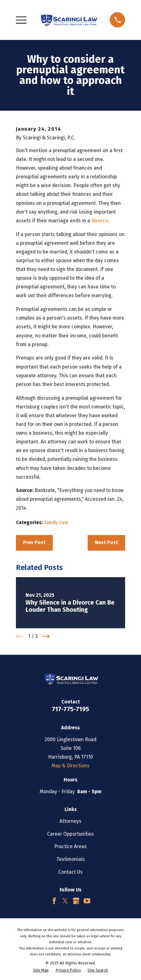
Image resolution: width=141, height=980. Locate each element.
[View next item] (46, 636)
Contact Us (70, 872)
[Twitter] (65, 901)
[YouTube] (87, 901)
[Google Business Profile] (76, 901)
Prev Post (34, 542)
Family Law (56, 522)
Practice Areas (70, 846)
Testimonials (71, 859)
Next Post (106, 542)
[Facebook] (54, 901)
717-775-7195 (70, 709)
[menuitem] (41, 970)
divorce (100, 221)
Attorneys (70, 821)
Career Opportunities (70, 834)
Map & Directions (70, 766)
